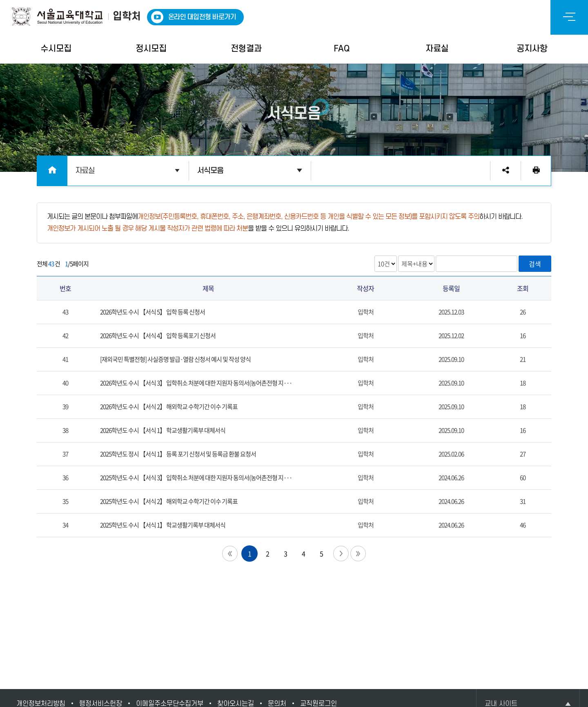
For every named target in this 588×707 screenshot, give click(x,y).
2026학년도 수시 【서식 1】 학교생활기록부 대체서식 (163, 430)
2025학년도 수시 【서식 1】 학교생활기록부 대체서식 (163, 525)
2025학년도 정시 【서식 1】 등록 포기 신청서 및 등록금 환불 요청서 (178, 454)
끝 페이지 (358, 554)
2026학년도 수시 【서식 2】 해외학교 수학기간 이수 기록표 (169, 407)
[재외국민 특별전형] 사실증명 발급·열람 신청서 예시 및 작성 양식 (175, 359)
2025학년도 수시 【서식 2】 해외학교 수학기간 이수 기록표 (169, 501)
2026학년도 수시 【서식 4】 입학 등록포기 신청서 (158, 336)
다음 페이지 (341, 554)
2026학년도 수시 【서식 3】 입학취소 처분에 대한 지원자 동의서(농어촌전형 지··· (196, 383)
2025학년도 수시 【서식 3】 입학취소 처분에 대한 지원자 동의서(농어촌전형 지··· (196, 478)
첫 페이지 (230, 554)
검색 (535, 264)
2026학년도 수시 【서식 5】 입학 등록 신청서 (153, 312)
